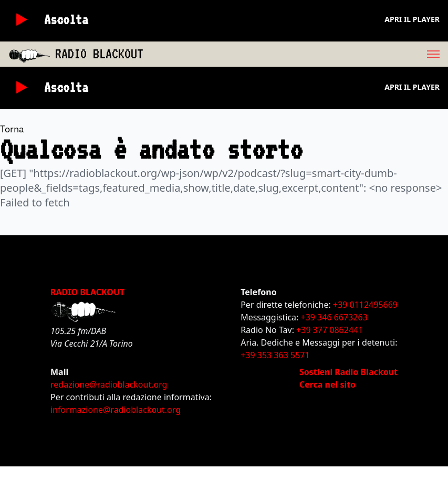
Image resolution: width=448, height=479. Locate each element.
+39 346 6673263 (334, 317)
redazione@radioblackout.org (109, 384)
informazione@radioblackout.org (116, 410)
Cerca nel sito (327, 384)
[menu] (296, 54)
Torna (12, 129)
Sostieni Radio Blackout (348, 372)
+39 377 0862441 (330, 330)
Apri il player (412, 19)
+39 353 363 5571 (275, 355)
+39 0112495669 (365, 305)
